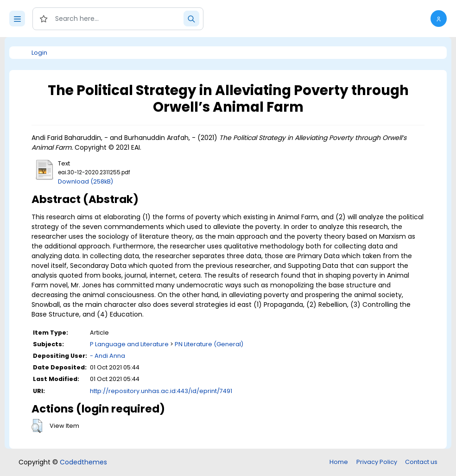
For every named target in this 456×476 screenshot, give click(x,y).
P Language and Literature (129, 344)
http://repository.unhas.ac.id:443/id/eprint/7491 (161, 391)
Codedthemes (83, 462)
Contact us (421, 462)
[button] (439, 19)
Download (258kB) (85, 181)
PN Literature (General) (209, 344)
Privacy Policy (377, 462)
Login (39, 53)
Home (339, 462)
